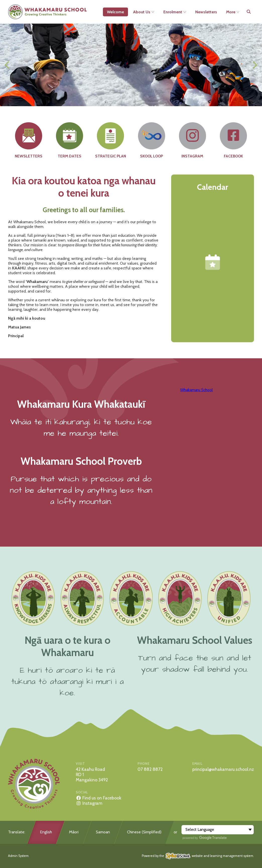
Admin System (18, 856)
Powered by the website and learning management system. (198, 856)
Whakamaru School (196, 390)
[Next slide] (254, 65)
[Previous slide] (7, 65)
